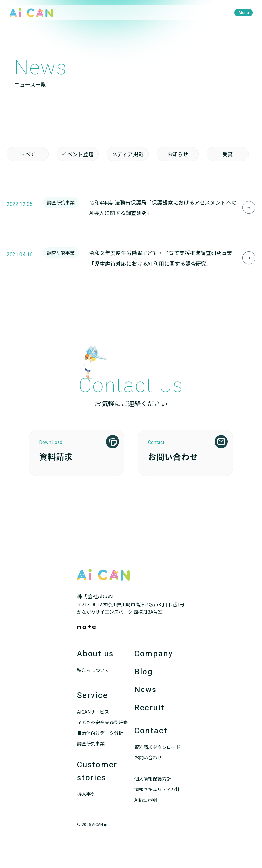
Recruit (149, 708)
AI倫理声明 (146, 800)
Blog (144, 672)
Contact (151, 731)
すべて (28, 154)
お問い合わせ (148, 757)
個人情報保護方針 (153, 779)
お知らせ (178, 154)
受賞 (228, 154)
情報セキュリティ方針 (157, 789)
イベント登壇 (78, 154)
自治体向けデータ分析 (100, 733)
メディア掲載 (128, 154)
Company (154, 654)
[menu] (244, 13)
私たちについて (93, 670)
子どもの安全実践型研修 (102, 722)
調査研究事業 (91, 743)
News (145, 690)
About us (95, 654)
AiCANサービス (93, 712)
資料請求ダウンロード (157, 747)
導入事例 (86, 794)
